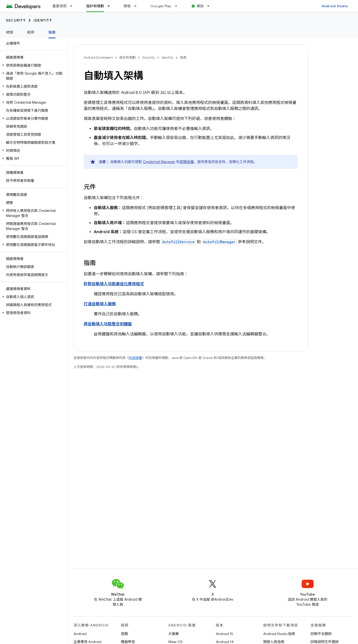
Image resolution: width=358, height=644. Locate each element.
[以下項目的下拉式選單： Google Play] (178, 6)
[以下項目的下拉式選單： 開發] (138, 6)
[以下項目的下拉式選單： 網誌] (211, 6)
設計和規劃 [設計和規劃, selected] (95, 6)
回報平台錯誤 (321, 634)
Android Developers (98, 57)
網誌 (200, 6)
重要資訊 (60, 6)
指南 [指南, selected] (52, 32)
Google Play (161, 6)
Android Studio (335, 6)
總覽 (10, 32)
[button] (33, 65)
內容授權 (135, 358)
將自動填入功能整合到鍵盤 (108, 324)
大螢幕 (173, 634)
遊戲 (124, 634)
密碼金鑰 (187, 162)
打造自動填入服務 (100, 304)
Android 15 (225, 634)
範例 (31, 32)
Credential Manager (159, 162)
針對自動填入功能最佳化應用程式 (114, 284)
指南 (183, 57)
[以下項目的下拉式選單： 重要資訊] (73, 6)
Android (80, 634)
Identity (43, 20)
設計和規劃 (127, 57)
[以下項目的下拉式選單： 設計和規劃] (111, 6)
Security (16, 20)
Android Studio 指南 (279, 634)
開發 (127, 6)
